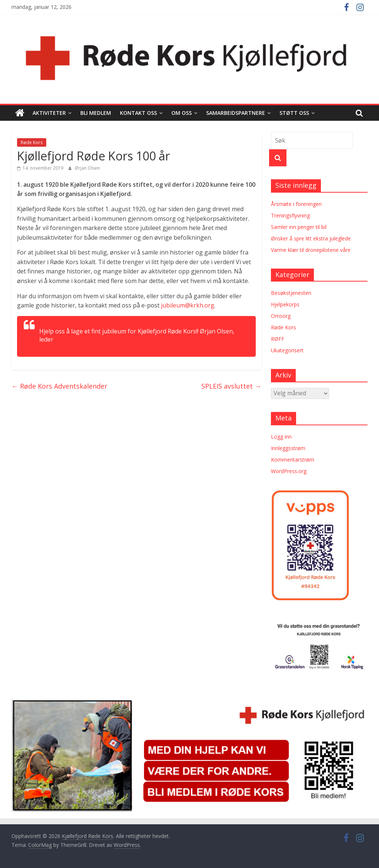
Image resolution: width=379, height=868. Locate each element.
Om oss (182, 113)
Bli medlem (96, 113)
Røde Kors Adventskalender (59, 386)
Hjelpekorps (285, 304)
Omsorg (281, 316)
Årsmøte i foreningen (296, 204)
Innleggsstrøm (288, 448)
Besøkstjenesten (291, 293)
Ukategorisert (287, 350)
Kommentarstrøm (293, 460)
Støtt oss (294, 113)
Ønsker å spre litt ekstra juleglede (311, 238)
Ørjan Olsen (87, 168)
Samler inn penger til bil (299, 227)
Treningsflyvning (290, 215)
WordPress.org (289, 471)
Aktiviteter (49, 113)
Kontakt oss (138, 113)
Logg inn (281, 437)
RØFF (278, 339)
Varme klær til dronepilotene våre (311, 250)
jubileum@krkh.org (188, 305)
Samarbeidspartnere (236, 113)
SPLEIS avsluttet (231, 386)
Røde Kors (32, 142)
